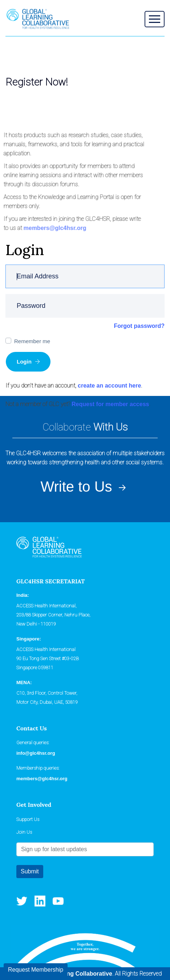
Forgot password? (139, 326)
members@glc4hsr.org (54, 228)
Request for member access (110, 404)
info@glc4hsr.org (36, 753)
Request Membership (36, 970)
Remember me (32, 341)
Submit (30, 871)
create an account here (109, 386)
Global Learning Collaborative (71, 974)
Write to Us (85, 487)
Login (28, 362)
